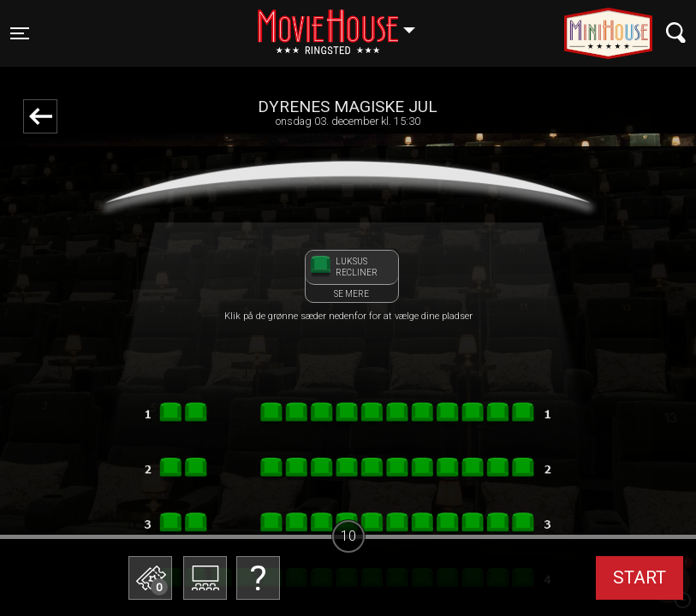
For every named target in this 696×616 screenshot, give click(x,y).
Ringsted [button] (345, 23)
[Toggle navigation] (20, 33)
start (639, 577)
